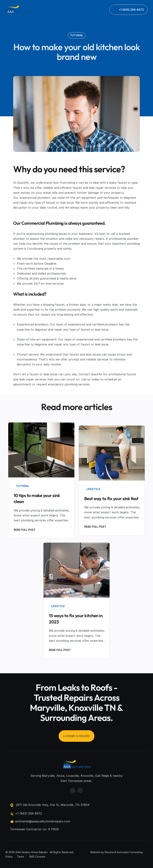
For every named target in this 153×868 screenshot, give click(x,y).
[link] (20, 10)
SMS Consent (37, 857)
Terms (21, 857)
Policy (9, 857)
